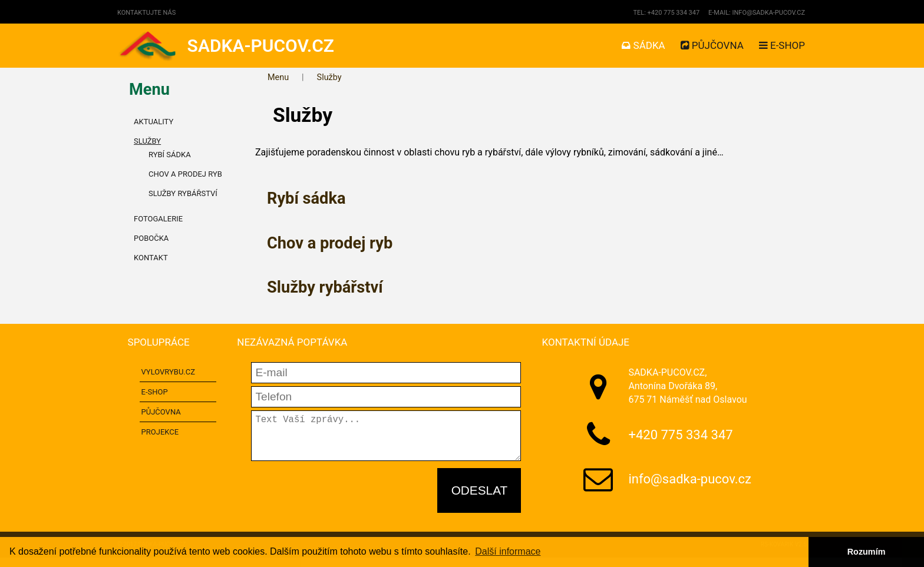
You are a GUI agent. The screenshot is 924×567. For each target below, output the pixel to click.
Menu (278, 77)
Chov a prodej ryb (330, 243)
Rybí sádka (306, 198)
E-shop (782, 45)
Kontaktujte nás (146, 13)
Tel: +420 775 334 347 (666, 13)
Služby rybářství (325, 287)
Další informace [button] (508, 551)
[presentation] (341, 500)
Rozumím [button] (867, 552)
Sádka (643, 45)
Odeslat (480, 500)
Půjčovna (712, 45)
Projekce (160, 432)
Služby (329, 77)
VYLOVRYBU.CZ (168, 372)
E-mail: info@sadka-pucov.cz (757, 13)
